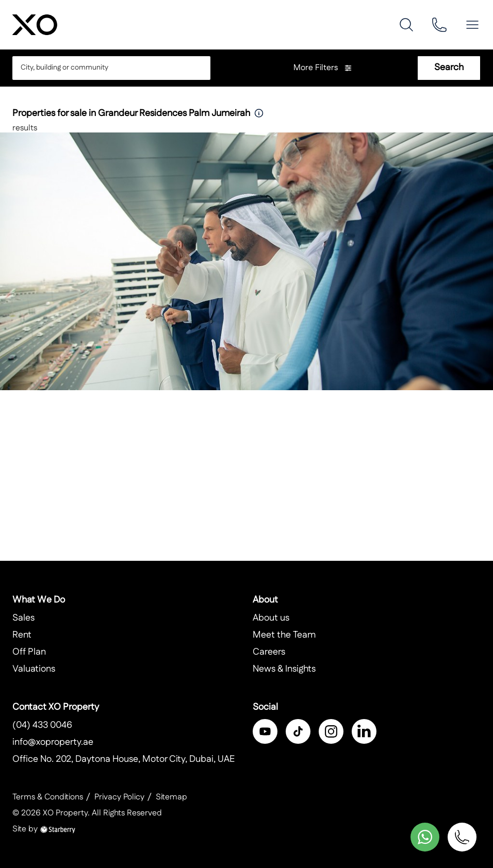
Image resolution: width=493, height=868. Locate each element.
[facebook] (265, 731)
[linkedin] (364, 731)
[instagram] (331, 731)
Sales (23, 618)
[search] (406, 25)
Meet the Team (284, 635)
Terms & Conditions (48, 797)
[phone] (439, 25)
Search (449, 68)
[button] (472, 25)
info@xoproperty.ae (53, 742)
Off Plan (29, 652)
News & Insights (284, 669)
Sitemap (171, 797)
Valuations (34, 669)
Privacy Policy (119, 797)
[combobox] (103, 68)
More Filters (323, 68)
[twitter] (298, 731)
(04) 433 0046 (42, 725)
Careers (269, 652)
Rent (22, 635)
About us (271, 618)
